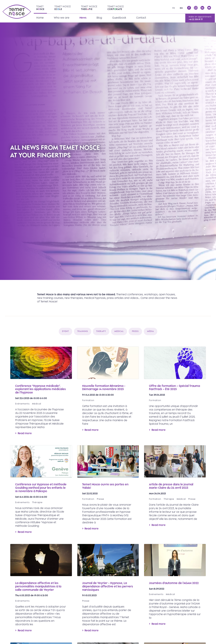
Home (40, 18)
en (181, 8)
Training (83, 331)
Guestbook (119, 18)
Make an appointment (200, 18)
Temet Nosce (63, 8)
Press (135, 331)
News (83, 18)
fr (174, 8)
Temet (40, 8)
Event (65, 331)
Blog (99, 18)
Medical (119, 331)
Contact (141, 18)
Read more (41, 393)
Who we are (62, 18)
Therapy (101, 331)
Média (151, 331)
